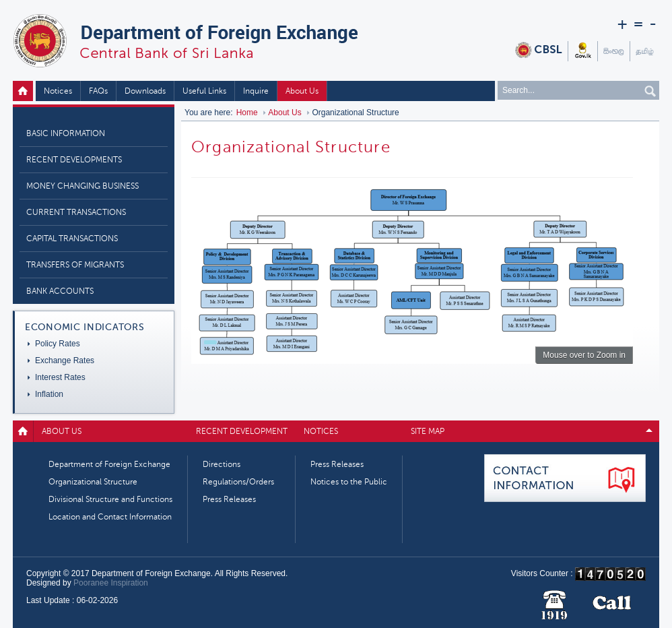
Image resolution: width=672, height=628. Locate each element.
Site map (428, 431)
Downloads (145, 91)
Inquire (256, 91)
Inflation (49, 394)
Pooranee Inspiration (111, 583)
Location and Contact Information (110, 517)
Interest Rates (60, 377)
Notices (58, 91)
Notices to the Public (349, 482)
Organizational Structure (93, 482)
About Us (302, 91)
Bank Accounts (60, 291)
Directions (222, 464)
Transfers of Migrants (75, 265)
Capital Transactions (72, 239)
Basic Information (66, 133)
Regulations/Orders (238, 482)
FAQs (98, 91)
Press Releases (229, 499)
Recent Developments (74, 160)
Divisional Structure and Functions (110, 499)
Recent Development (242, 431)
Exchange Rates (65, 360)
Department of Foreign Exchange (109, 464)
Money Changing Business (82, 186)
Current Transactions (76, 212)
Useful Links (204, 91)
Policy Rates (58, 344)
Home (24, 91)
